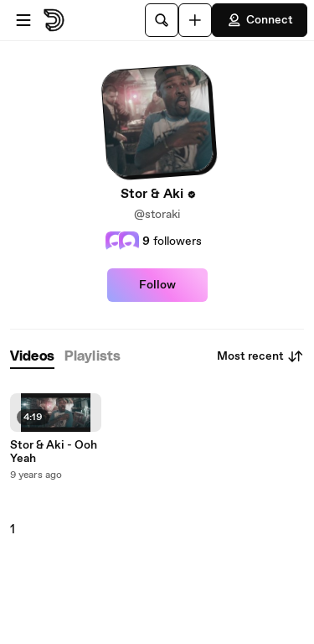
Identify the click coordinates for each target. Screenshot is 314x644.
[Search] (162, 20)
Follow (157, 285)
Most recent (260, 356)
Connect (260, 20)
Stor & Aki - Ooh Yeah (54, 452)
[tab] (32, 357)
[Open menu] (23, 20)
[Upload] (195, 20)
